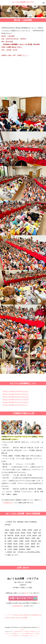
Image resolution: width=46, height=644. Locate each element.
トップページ (9, 615)
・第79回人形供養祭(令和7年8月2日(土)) (14, 405)
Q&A (25, 593)
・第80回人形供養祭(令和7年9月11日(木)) (15, 402)
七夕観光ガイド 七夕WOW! (19, 636)
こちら (27, 55)
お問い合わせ (16, 618)
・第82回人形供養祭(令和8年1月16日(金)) (15, 397)
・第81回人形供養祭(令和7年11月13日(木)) (15, 400)
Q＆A (9, 618)
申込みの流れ (19, 615)
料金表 (26, 615)
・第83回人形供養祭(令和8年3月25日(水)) (15, 394)
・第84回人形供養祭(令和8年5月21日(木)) (15, 392)
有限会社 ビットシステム (19, 634)
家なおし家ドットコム (32, 636)
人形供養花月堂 (8, 503)
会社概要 (25, 618)
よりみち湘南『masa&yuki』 (29, 632)
